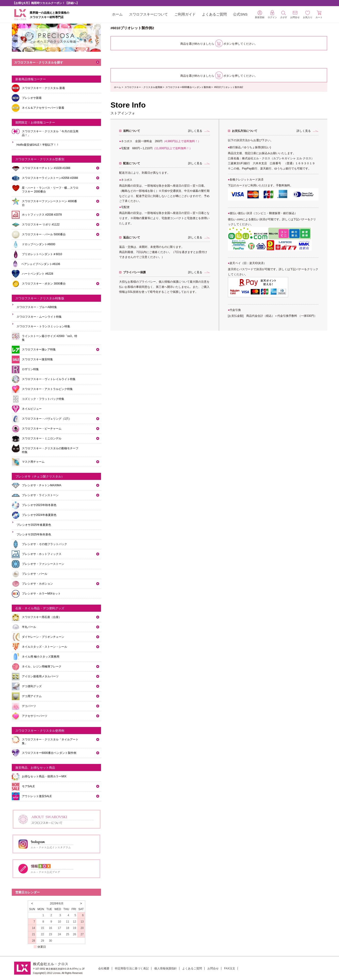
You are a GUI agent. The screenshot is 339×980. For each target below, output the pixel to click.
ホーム (117, 14)
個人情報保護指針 (165, 968)
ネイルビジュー (32, 409)
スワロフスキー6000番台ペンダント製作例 (188, 87)
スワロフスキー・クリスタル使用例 (143, 87)
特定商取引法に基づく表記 (132, 968)
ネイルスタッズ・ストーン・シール (44, 647)
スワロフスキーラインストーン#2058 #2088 (50, 178)
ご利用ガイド (185, 14)
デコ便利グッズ (32, 686)
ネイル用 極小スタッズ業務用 (41, 657)
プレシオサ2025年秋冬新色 (34, 534)
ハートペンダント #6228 (38, 274)
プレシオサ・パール (35, 574)
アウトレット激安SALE (37, 796)
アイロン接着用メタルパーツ (40, 676)
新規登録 (260, 15)
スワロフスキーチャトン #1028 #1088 (46, 168)
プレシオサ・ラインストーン (40, 495)
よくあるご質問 (214, 14)
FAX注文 (230, 968)
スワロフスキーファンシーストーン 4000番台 (49, 203)
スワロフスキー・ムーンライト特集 (39, 317)
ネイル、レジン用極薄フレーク (42, 667)
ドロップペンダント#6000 (38, 244)
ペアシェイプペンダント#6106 (41, 264)
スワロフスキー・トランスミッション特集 (43, 326)
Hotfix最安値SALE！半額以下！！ (38, 145)
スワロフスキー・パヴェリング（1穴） (47, 419)
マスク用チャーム (33, 462)
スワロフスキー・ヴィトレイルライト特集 (49, 379)
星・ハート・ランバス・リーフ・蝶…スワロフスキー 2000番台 (50, 190)
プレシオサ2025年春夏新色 (34, 525)
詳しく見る (195, 131)
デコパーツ (29, 706)
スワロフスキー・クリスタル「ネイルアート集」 (50, 741)
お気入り (308, 15)
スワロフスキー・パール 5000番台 (44, 234)
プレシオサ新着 (32, 98)
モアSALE (28, 786)
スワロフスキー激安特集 (37, 359)
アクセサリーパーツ (35, 716)
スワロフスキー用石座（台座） (42, 617)
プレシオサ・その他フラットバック (44, 544)
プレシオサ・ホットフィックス (42, 554)
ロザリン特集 (30, 369)
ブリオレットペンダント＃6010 (42, 254)
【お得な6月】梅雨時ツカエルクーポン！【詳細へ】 (46, 3)
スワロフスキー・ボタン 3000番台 (44, 284)
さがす (284, 15)
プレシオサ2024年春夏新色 (39, 515)
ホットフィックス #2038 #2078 (42, 215)
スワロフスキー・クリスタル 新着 (43, 88)
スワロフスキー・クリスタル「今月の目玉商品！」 (50, 133)
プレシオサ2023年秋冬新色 (39, 505)
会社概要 (104, 968)
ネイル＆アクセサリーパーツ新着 (43, 108)
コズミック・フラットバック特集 (43, 399)
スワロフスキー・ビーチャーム (42, 429)
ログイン (272, 14)
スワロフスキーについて (148, 14)
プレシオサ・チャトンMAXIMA (42, 485)
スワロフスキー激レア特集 (39, 349)
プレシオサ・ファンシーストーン (43, 564)
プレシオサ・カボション (37, 584)
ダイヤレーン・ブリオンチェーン (43, 637)
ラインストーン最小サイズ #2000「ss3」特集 (50, 338)
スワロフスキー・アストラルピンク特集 (47, 389)
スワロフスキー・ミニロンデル (42, 438)
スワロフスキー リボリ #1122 (41, 225)
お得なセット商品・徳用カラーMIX (44, 776)
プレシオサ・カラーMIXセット (41, 594)
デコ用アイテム (32, 696)
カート (319, 14)
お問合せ (213, 968)
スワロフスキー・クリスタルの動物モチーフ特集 (50, 450)
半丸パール (29, 627)
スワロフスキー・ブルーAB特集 (37, 307)
